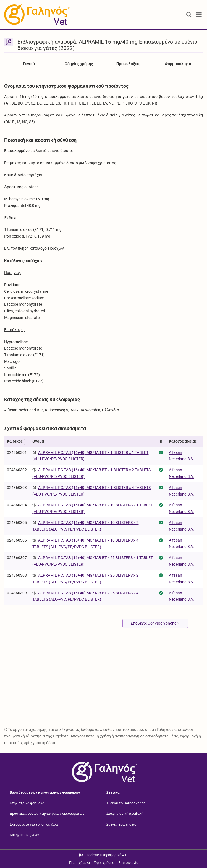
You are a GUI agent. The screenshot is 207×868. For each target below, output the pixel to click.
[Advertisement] (103, 681)
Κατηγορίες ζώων (24, 835)
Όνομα (38, 441)
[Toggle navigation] (199, 15)
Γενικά (29, 64)
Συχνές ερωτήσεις (121, 824)
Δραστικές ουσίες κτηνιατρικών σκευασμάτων (47, 814)
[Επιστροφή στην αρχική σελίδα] (104, 772)
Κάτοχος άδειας (183, 441)
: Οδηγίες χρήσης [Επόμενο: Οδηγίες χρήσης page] (155, 623)
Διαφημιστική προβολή (125, 814)
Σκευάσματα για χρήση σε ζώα (34, 824)
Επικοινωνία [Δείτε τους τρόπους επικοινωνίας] (128, 863)
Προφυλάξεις (128, 64)
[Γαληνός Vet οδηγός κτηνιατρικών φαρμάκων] (36, 15)
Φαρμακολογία (178, 64)
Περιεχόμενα (79, 863)
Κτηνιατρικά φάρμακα (27, 803)
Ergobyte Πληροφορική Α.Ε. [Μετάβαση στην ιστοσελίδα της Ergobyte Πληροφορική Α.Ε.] (107, 855)
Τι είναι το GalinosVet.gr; (126, 803)
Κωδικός (15, 441)
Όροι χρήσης (104, 863)
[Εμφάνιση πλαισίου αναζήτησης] (189, 15)
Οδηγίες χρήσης (79, 64)
